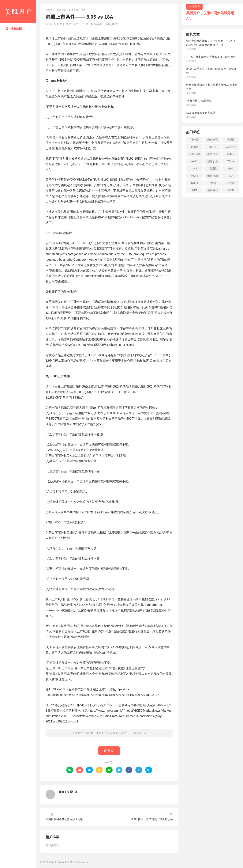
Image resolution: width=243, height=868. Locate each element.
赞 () (109, 751)
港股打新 (213, 176)
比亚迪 (231, 183)
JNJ (195, 169)
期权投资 (213, 154)
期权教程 (213, 190)
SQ (231, 176)
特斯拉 (213, 169)
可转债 (195, 140)
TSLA (231, 161)
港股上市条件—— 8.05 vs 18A (128, 733)
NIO (195, 190)
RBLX (195, 183)
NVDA (213, 147)
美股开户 (18, 11)
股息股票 (213, 161)
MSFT (195, 176)
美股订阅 (72, 792)
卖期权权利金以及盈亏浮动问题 (64, 819)
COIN (231, 190)
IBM (231, 169)
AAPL (195, 161)
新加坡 (195, 147)
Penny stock (213, 184)
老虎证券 (195, 154)
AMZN (231, 154)
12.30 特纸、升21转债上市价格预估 (152, 819)
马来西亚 (231, 147)
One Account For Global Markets (68, 862)
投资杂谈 (14, 29)
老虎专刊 (213, 140)
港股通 (231, 140)
